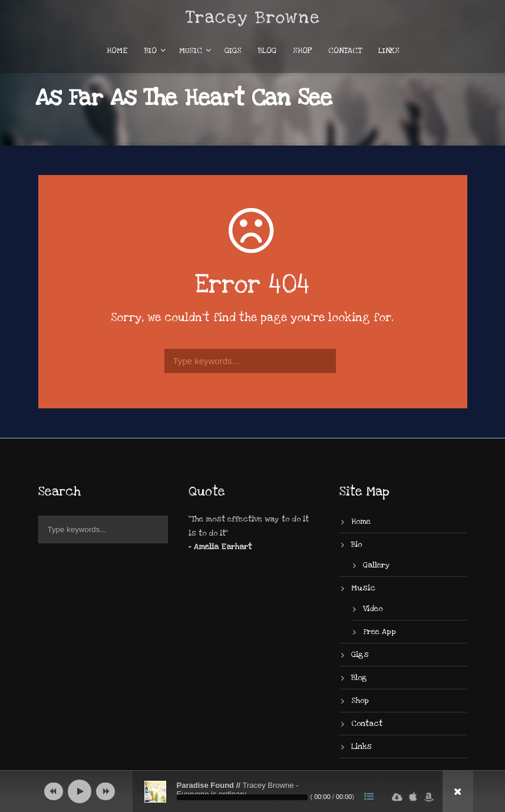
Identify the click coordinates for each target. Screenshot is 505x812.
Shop (302, 51)
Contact (345, 51)
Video (373, 609)
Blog (267, 51)
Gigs (233, 51)
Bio (151, 51)
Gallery (377, 565)
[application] (253, 791)
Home (117, 51)
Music (191, 51)
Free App (379, 632)
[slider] (242, 797)
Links (389, 51)
